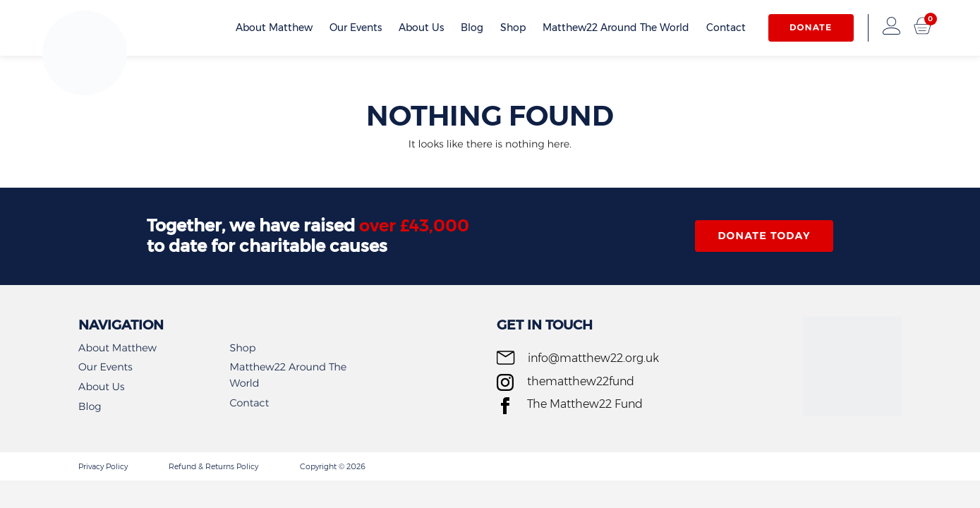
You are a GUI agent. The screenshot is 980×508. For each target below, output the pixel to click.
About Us (421, 28)
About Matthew (274, 28)
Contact (726, 28)
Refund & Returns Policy (213, 466)
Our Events (356, 28)
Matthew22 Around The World (616, 28)
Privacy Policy (103, 466)
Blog (472, 28)
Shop (513, 28)
